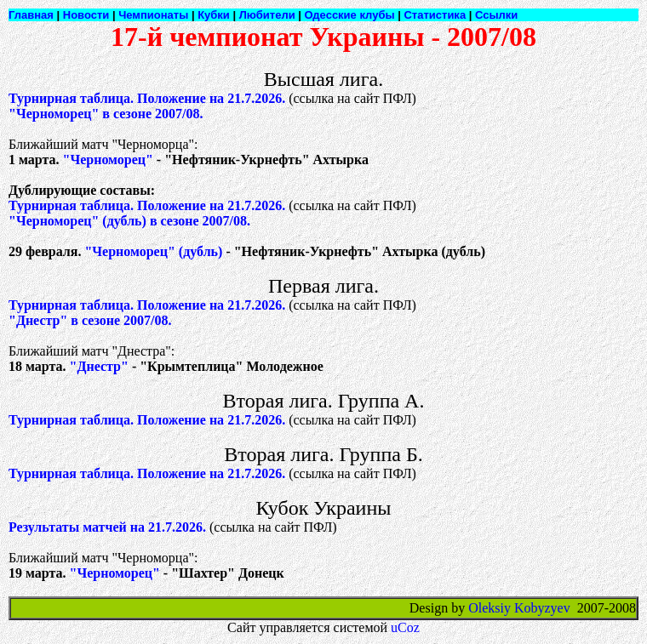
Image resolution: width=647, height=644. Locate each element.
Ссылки (496, 15)
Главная (31, 15)
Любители (267, 15)
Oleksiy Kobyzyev (519, 608)
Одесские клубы (350, 15)
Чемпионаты (153, 15)
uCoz (405, 627)
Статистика (435, 15)
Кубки (214, 15)
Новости (86, 15)
